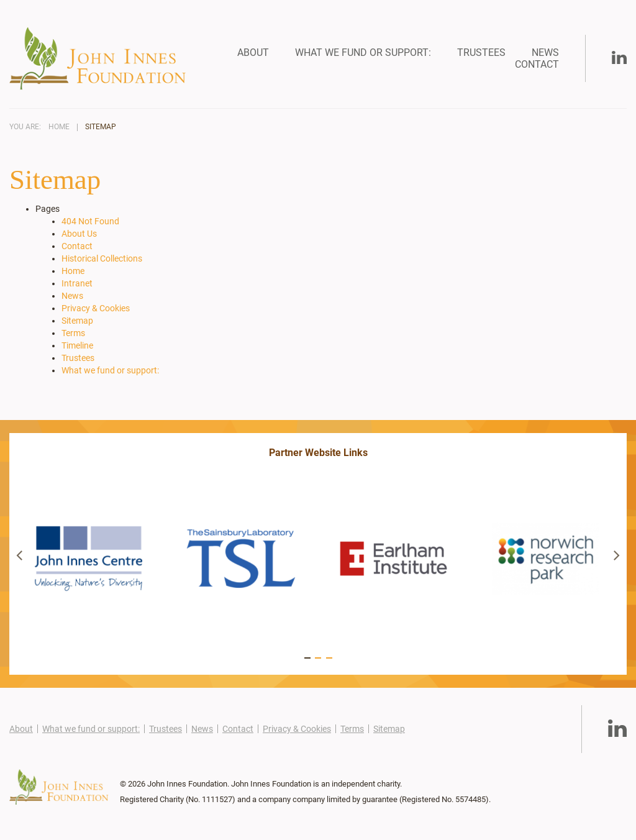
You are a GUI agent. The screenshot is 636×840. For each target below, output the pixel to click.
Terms (73, 333)
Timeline (77, 345)
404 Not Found (90, 221)
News (545, 52)
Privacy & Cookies (96, 308)
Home (59, 127)
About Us (79, 234)
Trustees (481, 52)
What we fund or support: (363, 52)
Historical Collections (102, 258)
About (253, 52)
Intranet (77, 283)
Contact (537, 64)
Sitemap (101, 127)
